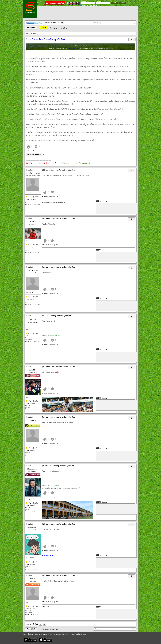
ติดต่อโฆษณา (83, 634)
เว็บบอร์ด (64, 634)
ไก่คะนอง (33, 319)
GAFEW (33, 420)
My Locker (101, 201)
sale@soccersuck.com (74, 48)
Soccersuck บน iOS (54, 486)
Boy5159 (33, 579)
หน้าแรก (25, 634)
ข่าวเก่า (31, 634)
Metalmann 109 (33, 469)
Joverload (33, 222)
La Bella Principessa (33, 173)
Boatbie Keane (33, 270)
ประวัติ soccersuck (73, 634)
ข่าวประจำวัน (63, 28)
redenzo (41, 34)
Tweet (45, 155)
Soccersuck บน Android (55, 336)
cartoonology (33, 527)
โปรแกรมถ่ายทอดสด (41, 634)
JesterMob (33, 370)
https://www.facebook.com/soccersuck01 (74, 163)
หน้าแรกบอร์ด (53, 28)
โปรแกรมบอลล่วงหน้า (54, 634)
